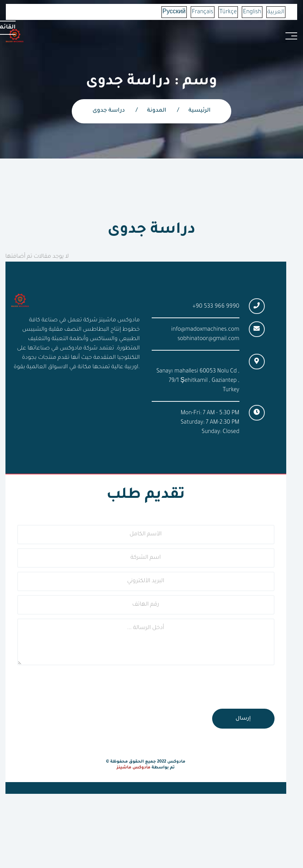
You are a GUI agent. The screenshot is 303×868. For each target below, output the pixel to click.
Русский (174, 12)
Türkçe (228, 12)
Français (203, 12)
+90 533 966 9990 (216, 307)
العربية (276, 12)
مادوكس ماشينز (134, 768)
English (252, 12)
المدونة (157, 111)
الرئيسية (199, 111)
